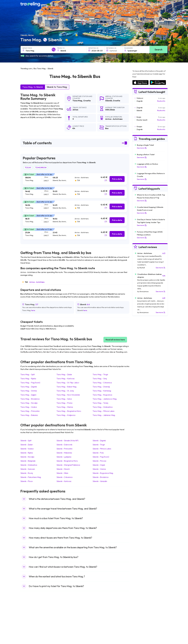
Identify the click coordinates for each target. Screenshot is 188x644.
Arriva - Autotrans (37, 282)
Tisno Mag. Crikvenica (102, 383)
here (33, 310)
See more (142, 148)
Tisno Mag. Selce (64, 399)
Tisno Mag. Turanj (100, 403)
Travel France (27, 626)
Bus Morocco (63, 611)
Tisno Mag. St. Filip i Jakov (68, 383)
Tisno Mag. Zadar (64, 374)
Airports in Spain (138, 611)
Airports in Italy (138, 624)
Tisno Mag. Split (28, 374)
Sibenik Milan (62, 473)
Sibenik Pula (98, 453)
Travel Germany (28, 621)
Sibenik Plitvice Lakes (102, 449)
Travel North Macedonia (31, 614)
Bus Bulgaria (63, 614)
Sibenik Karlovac (64, 481)
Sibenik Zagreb (99, 441)
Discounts (134, 4)
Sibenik (109, 101)
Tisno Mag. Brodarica (30, 399)
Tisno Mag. (78, 101)
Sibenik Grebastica (29, 465)
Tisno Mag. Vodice (29, 407)
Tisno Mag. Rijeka (28, 378)
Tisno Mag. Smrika (29, 391)
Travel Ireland (27, 634)
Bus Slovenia (63, 619)
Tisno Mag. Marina (65, 407)
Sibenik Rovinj (27, 473)
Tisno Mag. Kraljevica (66, 415)
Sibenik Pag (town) (101, 457)
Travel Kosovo (27, 636)
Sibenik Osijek (99, 465)
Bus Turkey (63, 634)
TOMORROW (41, 167)
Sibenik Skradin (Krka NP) (67, 441)
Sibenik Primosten (64, 449)
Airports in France (139, 614)
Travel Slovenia (27, 631)
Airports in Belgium (139, 634)
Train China (100, 616)
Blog (142, 4)
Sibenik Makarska (64, 453)
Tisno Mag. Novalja (29, 403)
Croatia (87, 101)
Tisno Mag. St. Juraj (65, 391)
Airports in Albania (139, 629)
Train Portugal (101, 611)
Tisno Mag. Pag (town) (30, 383)
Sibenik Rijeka (27, 453)
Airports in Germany (140, 626)
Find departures (121, 4)
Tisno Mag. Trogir (100, 374)
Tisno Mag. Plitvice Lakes (103, 411)
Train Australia (101, 621)
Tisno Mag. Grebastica (103, 407)
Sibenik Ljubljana (64, 457)
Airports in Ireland (139, 616)
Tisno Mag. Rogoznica (102, 395)
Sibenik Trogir (99, 445)
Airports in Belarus (139, 619)
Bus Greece (63, 621)
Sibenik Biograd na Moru (67, 461)
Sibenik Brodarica (100, 477)
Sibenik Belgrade (28, 461)
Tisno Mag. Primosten (30, 411)
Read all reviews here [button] (115, 340)
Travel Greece (27, 619)
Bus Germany (63, 616)
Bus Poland (63, 629)
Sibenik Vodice (27, 449)
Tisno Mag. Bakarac (29, 415)
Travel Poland (27, 629)
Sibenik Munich (63, 469)
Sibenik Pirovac (99, 461)
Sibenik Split (26, 441)
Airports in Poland (139, 631)
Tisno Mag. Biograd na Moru (69, 411)
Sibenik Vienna (99, 469)
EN (149, 4)
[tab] (75, 179)
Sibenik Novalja (27, 457)
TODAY (28, 167)
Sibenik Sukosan (28, 469)
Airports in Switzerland (141, 621)
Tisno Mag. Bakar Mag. (67, 387)
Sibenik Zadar (27, 445)
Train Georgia (101, 619)
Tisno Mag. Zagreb (29, 387)
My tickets (162, 4)
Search (159, 49)
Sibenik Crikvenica (64, 477)
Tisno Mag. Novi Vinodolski (68, 395)
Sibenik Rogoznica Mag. (103, 473)
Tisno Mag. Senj (100, 378)
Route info (161, 101)
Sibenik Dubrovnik (64, 445)
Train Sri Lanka (101, 614)
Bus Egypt (62, 626)
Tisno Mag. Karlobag (102, 391)
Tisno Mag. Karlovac (66, 378)
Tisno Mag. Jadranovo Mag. (105, 399)
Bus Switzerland (64, 631)
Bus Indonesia (64, 636)
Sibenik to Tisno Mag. (57, 87)
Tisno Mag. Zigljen (28, 395)
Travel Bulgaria (27, 616)
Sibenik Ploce (26, 481)
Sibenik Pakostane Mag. (31, 477)
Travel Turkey (27, 624)
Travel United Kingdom (30, 611)
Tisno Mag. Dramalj (101, 387)
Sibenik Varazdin (100, 481)
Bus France (63, 624)
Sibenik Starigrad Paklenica (68, 465)
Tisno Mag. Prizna (64, 403)
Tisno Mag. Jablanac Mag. (104, 415)
